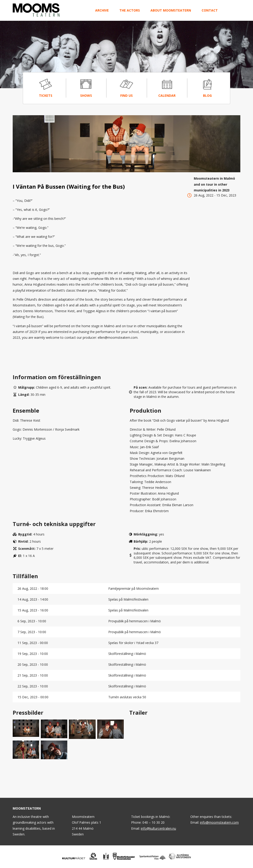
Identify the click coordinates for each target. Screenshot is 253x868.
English (237, 10)
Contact (210, 10)
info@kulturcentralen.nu (158, 828)
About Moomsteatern (171, 10)
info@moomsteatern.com (219, 822)
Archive (102, 10)
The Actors (130, 10)
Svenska (229, 10)
